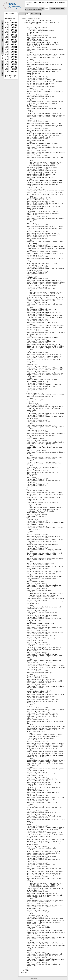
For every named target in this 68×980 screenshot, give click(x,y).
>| (40, 14)
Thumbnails (2, 25)
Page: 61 (14, 46)
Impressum (34, 979)
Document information (33, 10)
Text (27, 8)
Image (41, 8)
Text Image (34, 8)
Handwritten (2, 49)
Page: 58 (14, 23)
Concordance (2, 66)
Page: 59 (14, 24)
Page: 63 (14, 63)
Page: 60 (14, 36)
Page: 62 (14, 51)
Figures (2, 41)
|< (23, 14)
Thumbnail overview (57, 8)
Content (2, 34)
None (2, 74)
